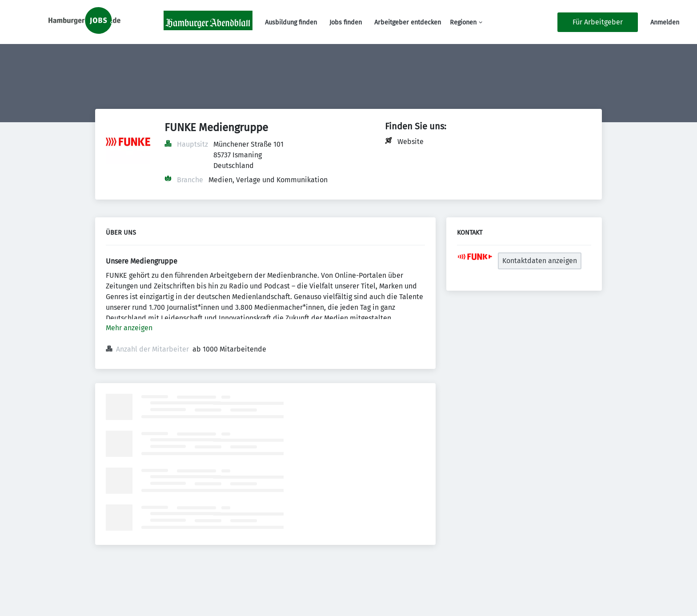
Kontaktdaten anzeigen (540, 261)
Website (411, 142)
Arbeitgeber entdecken (408, 22)
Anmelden (665, 22)
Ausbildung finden (291, 22)
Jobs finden (346, 22)
